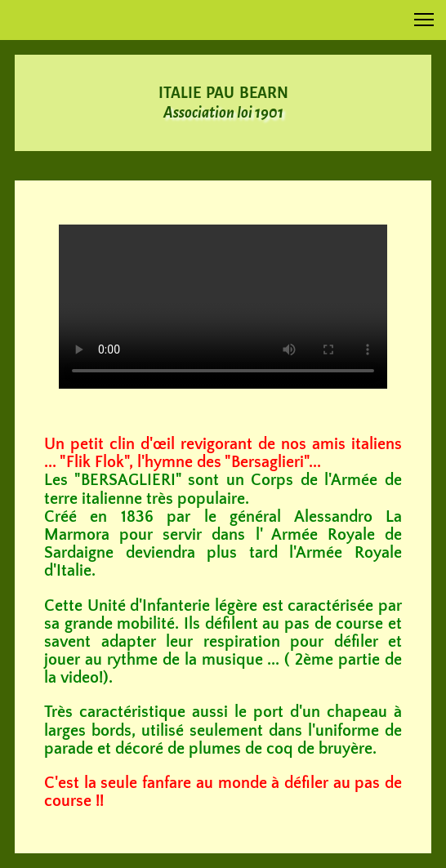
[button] (424, 20)
